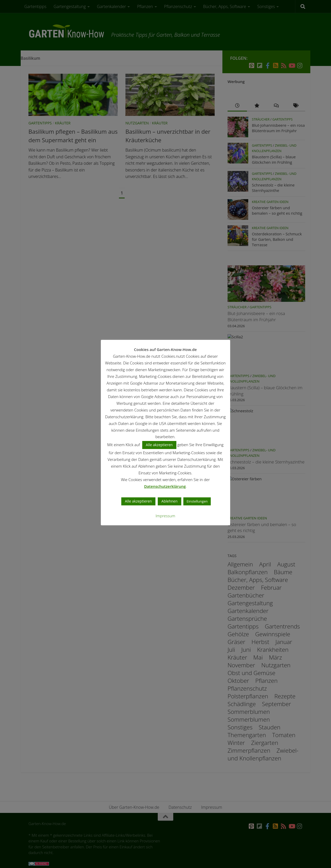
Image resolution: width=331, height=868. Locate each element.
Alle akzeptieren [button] (159, 445)
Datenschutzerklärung (165, 487)
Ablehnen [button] (170, 501)
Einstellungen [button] (197, 502)
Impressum (165, 516)
